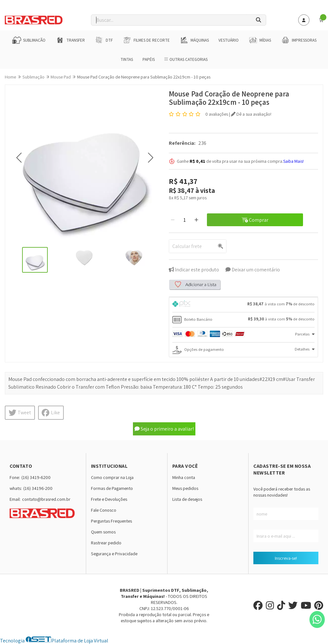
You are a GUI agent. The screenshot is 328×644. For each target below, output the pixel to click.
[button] (19, 158)
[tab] (243, 305)
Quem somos (103, 532)
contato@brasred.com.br (46, 499)
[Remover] (173, 220)
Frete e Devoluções (109, 499)
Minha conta (184, 477)
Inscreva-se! (286, 558)
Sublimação (29, 40)
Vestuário (229, 40)
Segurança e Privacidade (114, 553)
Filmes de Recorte (146, 40)
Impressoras (299, 40)
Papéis (149, 59)
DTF (104, 40)
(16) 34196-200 (38, 488)
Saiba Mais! (293, 161)
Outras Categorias (186, 59)
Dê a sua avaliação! (251, 114)
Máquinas (194, 40)
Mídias (260, 40)
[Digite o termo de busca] (171, 20)
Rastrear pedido (106, 543)
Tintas (127, 59)
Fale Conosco (104, 510)
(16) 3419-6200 (36, 477)
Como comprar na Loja (112, 477)
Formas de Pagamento (112, 488)
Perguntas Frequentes (111, 521)
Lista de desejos (187, 499)
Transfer (70, 40)
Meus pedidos (185, 488)
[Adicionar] (196, 220)
